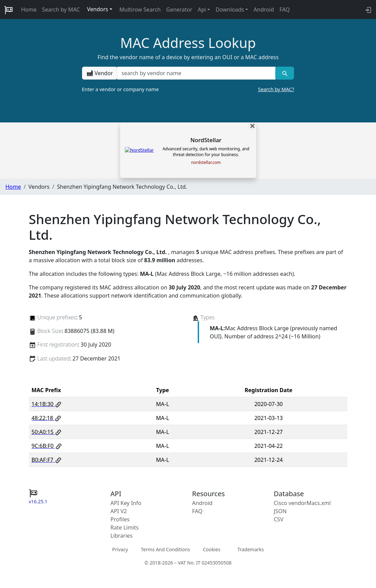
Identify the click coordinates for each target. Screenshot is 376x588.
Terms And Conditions (165, 549)
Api (202, 10)
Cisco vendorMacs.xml (302, 503)
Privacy (120, 549)
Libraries (122, 536)
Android (264, 10)
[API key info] (368, 10)
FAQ (284, 10)
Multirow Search (140, 10)
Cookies (211, 549)
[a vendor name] (196, 73)
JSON (280, 511)
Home (29, 10)
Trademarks (251, 549)
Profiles (120, 519)
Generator (179, 10)
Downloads (230, 10)
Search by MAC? (276, 89)
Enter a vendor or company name (188, 89)
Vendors (98, 9)
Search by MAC (61, 10)
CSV (279, 519)
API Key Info (126, 503)
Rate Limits (125, 527)
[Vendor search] (285, 73)
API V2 (119, 511)
